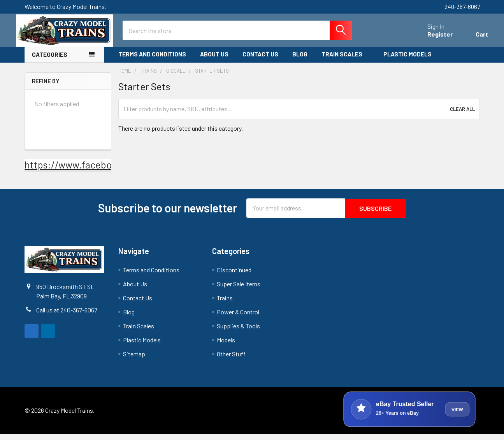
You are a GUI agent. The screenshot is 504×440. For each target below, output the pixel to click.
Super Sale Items (239, 290)
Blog (300, 61)
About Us (214, 61)
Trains (225, 304)
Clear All (462, 115)
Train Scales (345, 61)
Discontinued (234, 276)
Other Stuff (231, 360)
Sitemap (134, 360)
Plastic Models (411, 61)
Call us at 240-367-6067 (67, 316)
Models (226, 346)
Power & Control (238, 318)
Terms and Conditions (152, 61)
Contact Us (260, 61)
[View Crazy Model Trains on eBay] (409, 415)
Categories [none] (50, 61)
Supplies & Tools (238, 332)
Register (432, 38)
